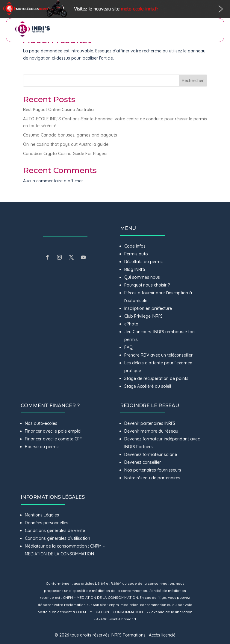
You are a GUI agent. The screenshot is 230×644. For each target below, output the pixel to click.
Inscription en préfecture (148, 308)
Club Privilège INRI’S (143, 316)
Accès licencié (162, 635)
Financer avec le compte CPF (53, 439)
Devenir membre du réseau (151, 431)
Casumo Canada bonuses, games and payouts (70, 135)
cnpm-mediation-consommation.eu (140, 605)
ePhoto (131, 324)
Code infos (135, 246)
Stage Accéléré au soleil (148, 386)
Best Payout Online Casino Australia (58, 110)
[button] (115, 9)
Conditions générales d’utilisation (57, 538)
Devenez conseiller (143, 462)
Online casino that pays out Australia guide (66, 144)
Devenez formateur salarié (151, 454)
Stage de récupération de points (156, 378)
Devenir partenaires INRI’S (150, 423)
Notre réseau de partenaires (152, 478)
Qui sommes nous (142, 277)
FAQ (128, 347)
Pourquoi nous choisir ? (148, 285)
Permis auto (136, 254)
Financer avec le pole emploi (53, 431)
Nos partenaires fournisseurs (153, 470)
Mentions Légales (42, 515)
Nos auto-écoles (41, 423)
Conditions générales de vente (55, 531)
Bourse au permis (42, 447)
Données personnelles (47, 523)
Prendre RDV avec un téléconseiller (158, 355)
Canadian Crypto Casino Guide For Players (65, 154)
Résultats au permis (144, 262)
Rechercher (193, 81)
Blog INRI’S (135, 269)
